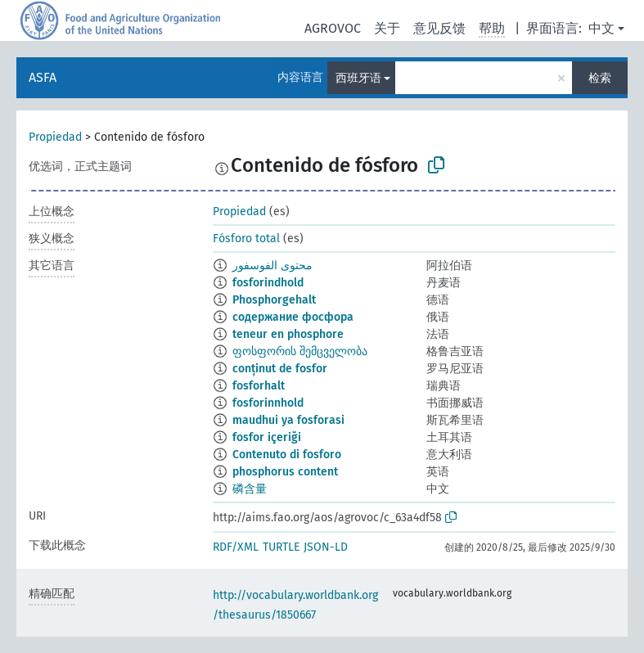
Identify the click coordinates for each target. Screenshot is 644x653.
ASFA (43, 77)
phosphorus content (285, 472)
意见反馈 (439, 28)
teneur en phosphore (288, 334)
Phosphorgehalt (274, 300)
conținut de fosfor (280, 369)
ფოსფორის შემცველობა (300, 351)
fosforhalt (259, 386)
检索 (600, 78)
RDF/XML (236, 547)
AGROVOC (333, 28)
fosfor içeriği (267, 437)
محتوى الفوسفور (272, 266)
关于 (387, 28)
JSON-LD (326, 547)
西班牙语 (358, 78)
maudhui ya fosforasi (288, 420)
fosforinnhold (268, 403)
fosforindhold (268, 283)
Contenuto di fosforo (287, 455)
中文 (601, 28)
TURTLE (281, 547)
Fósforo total (246, 239)
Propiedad (55, 137)
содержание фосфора (293, 317)
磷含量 (250, 489)
